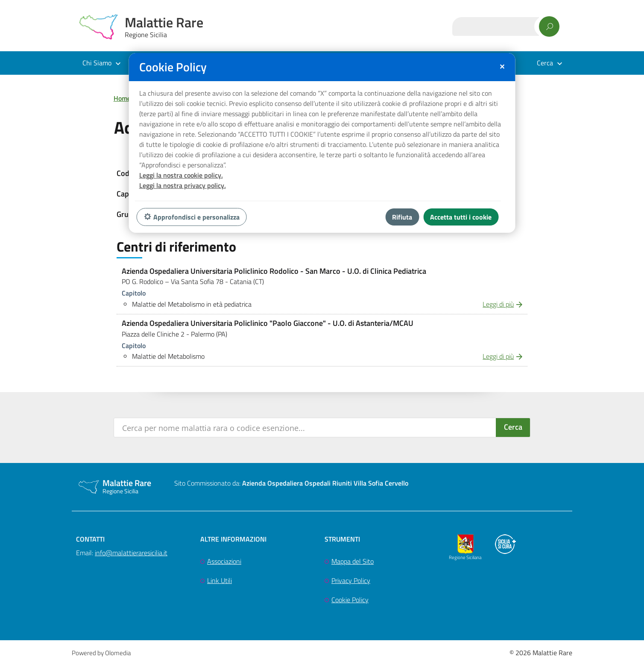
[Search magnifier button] (513, 428)
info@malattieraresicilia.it (131, 553)
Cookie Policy (350, 600)
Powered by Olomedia (101, 653)
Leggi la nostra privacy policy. (183, 185)
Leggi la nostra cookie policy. (181, 175)
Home (122, 98)
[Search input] (306, 428)
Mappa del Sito (353, 561)
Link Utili (220, 580)
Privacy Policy (351, 580)
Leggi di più (498, 304)
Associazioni (224, 561)
